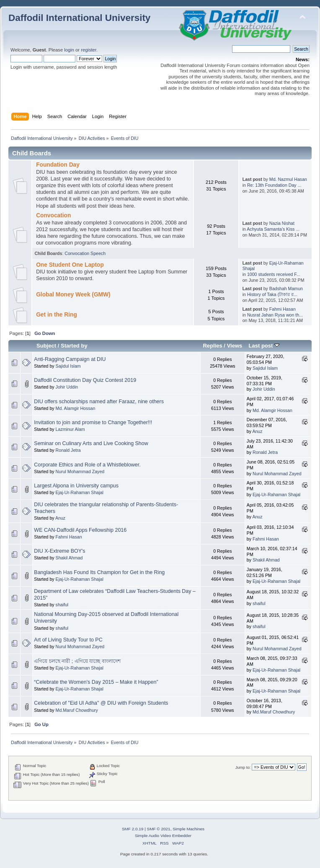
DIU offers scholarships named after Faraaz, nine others (99, 402)
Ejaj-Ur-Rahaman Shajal (80, 492)
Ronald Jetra (68, 450)
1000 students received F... (274, 274)
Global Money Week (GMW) (73, 295)
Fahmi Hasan (283, 309)
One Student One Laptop (70, 265)
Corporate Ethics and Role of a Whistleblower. (87, 465)
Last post (264, 346)
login (69, 50)
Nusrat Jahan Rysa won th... (275, 315)
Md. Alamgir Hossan (76, 408)
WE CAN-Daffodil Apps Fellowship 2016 (80, 530)
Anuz (257, 431)
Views (235, 346)
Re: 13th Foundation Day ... (274, 185)
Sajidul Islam (68, 366)
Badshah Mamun (286, 288)
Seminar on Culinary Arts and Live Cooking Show (91, 443)
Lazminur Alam (70, 429)
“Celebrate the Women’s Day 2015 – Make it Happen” (96, 682)
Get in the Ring (57, 315)
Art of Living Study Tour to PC (68, 640)
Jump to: (243, 767)
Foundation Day (58, 165)
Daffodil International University (79, 18)
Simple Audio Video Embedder (163, 836)
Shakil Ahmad (69, 558)
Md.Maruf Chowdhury (77, 710)
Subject (46, 346)
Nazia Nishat (282, 223)
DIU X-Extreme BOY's (59, 551)
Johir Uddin (67, 387)
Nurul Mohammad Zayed (80, 471)
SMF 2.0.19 (133, 829)
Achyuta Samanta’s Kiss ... (273, 229)
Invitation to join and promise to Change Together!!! (93, 422)
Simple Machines (188, 829)
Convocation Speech (85, 253)
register (89, 50)
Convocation (53, 215)
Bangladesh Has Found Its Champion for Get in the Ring (99, 572)
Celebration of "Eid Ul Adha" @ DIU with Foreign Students (101, 703)
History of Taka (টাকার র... (272, 294)
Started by (74, 346)
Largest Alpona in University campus (76, 486)
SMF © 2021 (159, 829)
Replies (212, 346)
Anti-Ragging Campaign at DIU (70, 359)
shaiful (62, 605)
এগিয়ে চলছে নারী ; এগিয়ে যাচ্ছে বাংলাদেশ (77, 661)
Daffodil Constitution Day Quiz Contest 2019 (85, 380)
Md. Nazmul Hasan (288, 179)
